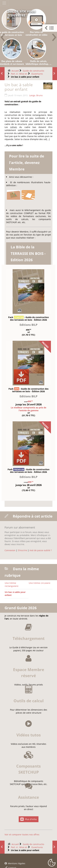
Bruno (39, 95)
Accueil (15, 71)
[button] (50, 28)
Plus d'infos (29, 856)
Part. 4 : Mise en (19, 74)
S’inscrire (22, 550)
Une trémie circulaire (40, 583)
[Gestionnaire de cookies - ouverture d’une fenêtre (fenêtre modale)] (52, 863)
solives (14, 127)
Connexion (10, 550)
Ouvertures (37, 74)
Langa (32, 95)
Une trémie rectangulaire (12, 584)
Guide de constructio (33, 71)
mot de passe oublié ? (41, 550)
